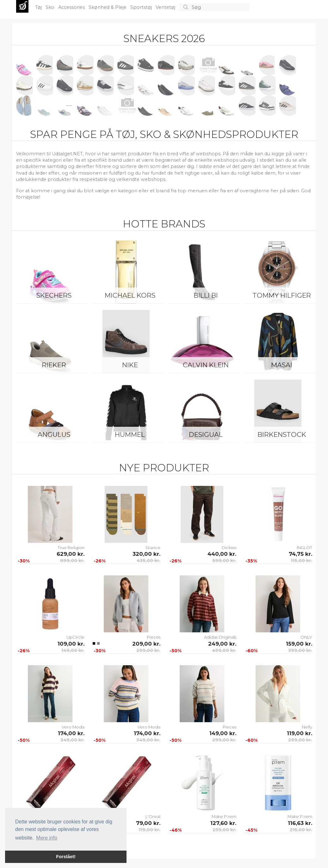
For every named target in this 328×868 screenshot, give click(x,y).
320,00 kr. (146, 554)
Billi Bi (206, 295)
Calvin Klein (206, 365)
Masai (282, 365)
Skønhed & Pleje (108, 7)
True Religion (71, 548)
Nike (130, 365)
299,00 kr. (148, 650)
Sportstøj (142, 7)
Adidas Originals (220, 637)
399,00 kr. (300, 650)
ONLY (306, 637)
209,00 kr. (146, 644)
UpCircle (75, 637)
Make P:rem (224, 816)
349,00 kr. (72, 740)
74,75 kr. (300, 554)
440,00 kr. (222, 554)
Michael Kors (130, 295)
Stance (153, 548)
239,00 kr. (224, 830)
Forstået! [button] (66, 857)
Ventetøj (166, 7)
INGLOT (304, 548)
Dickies (229, 548)
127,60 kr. (223, 823)
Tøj (39, 7)
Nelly (307, 727)
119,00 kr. (300, 733)
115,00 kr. (301, 561)
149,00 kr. (73, 650)
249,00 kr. (222, 644)
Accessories (72, 7)
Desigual (206, 434)
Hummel (130, 434)
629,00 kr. (71, 554)
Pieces (154, 637)
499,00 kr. (224, 650)
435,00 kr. (149, 561)
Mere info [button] (47, 838)
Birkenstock (282, 434)
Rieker (54, 365)
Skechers (54, 295)
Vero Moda (73, 727)
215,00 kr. (301, 830)
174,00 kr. (71, 733)
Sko (51, 7)
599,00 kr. (224, 561)
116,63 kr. (300, 823)
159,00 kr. (299, 644)
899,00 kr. (72, 561)
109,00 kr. (71, 644)
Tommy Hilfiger (282, 295)
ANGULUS (54, 434)
